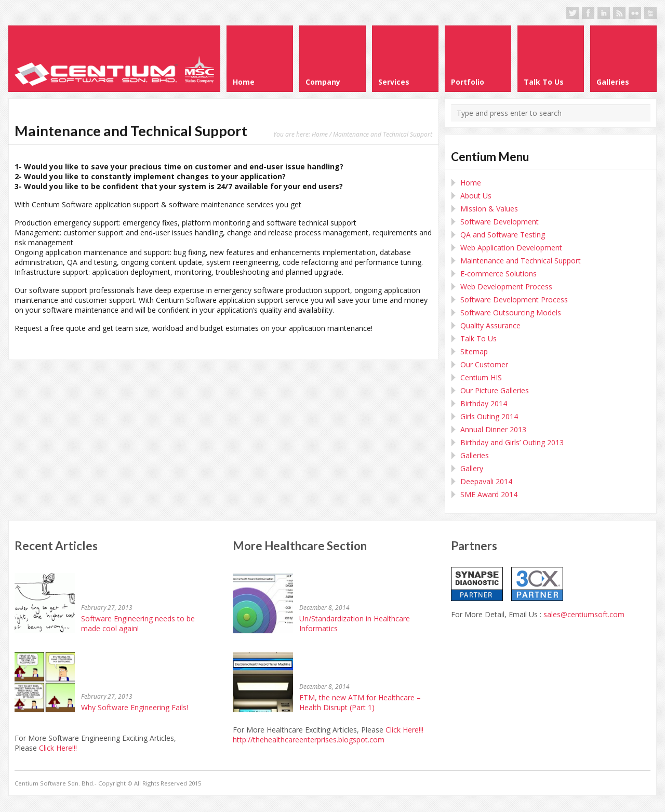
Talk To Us (478, 338)
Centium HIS (481, 377)
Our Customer (484, 364)
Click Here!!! (58, 748)
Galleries (475, 455)
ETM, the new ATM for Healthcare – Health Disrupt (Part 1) (360, 702)
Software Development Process (514, 299)
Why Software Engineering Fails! (135, 707)
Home (320, 134)
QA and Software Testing (503, 235)
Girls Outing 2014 (489, 416)
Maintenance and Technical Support (521, 261)
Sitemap (474, 351)
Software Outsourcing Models (511, 312)
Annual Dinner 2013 (493, 429)
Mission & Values (489, 209)
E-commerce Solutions (498, 274)
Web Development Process (506, 287)
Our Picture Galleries (495, 390)
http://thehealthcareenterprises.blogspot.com (309, 740)
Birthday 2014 (484, 403)
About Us (476, 196)
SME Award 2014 (489, 494)
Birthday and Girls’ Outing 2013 (512, 442)
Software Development (500, 222)
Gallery (472, 468)
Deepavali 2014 (486, 481)
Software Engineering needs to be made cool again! (138, 623)
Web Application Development (511, 248)
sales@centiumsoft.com (584, 614)
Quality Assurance (490, 325)
